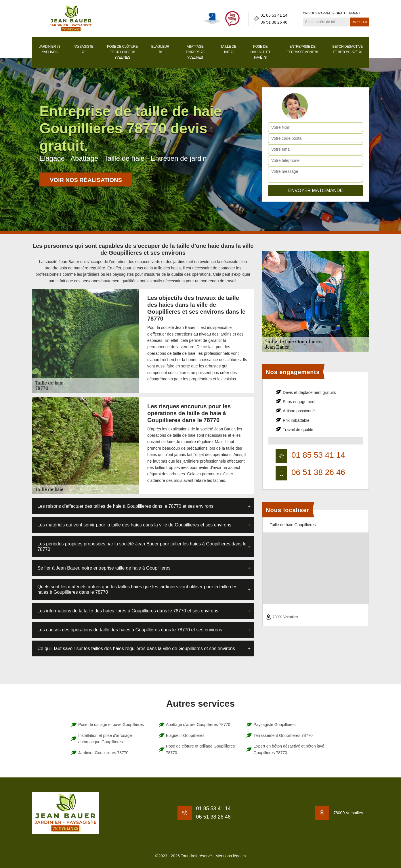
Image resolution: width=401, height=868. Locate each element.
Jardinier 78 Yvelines (49, 49)
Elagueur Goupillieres (185, 735)
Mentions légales (231, 856)
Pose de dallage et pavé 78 (260, 52)
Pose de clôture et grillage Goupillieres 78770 (200, 749)
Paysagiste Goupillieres (274, 725)
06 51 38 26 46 (274, 22)
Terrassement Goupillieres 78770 (283, 735)
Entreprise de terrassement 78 (302, 49)
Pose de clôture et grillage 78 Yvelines (122, 52)
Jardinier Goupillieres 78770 (103, 753)
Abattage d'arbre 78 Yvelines (195, 52)
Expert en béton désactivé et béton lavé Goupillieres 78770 (289, 749)
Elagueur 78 (160, 49)
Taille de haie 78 (229, 49)
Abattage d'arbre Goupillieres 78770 (198, 725)
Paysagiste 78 (83, 49)
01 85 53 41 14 (274, 15)
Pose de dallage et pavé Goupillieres (111, 725)
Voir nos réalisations (86, 180)
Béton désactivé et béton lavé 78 (348, 49)
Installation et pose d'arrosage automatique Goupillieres (105, 739)
